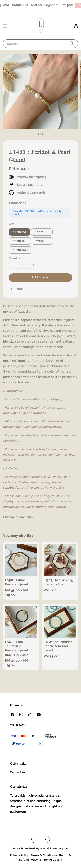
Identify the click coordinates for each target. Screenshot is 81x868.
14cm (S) (20, 232)
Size (12, 224)
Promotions (18, 203)
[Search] (72, 44)
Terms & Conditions (44, 855)
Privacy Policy (19, 855)
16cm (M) (20, 241)
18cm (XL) (21, 250)
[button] (5, 26)
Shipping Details (51, 860)
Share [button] (16, 289)
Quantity (14, 258)
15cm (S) (42, 232)
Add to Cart (41, 277)
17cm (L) (42, 241)
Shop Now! (61, 5)
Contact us (18, 772)
